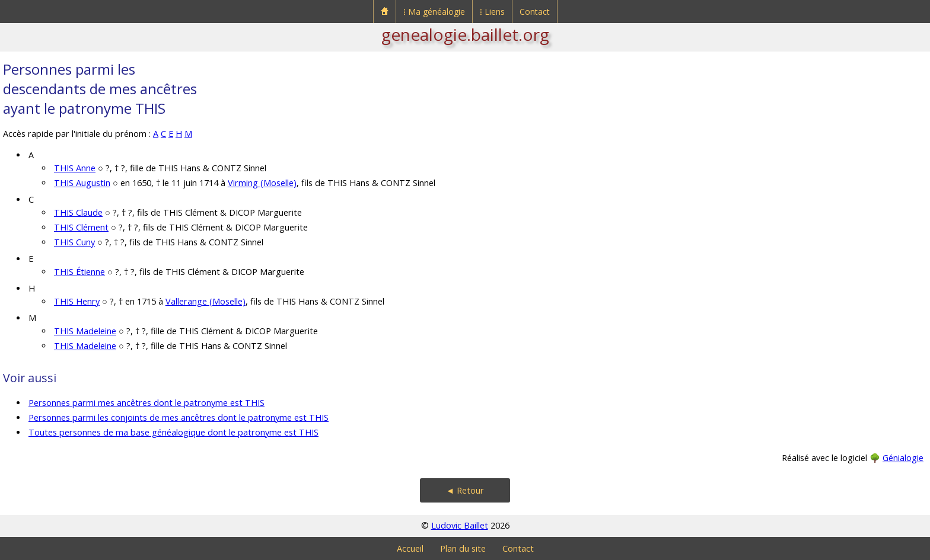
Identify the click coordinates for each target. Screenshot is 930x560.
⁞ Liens (492, 12)
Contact (535, 12)
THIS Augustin (82, 183)
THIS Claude (78, 212)
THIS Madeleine (85, 331)
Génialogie (903, 458)
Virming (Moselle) (262, 183)
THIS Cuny (74, 242)
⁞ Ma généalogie (434, 12)
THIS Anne (75, 168)
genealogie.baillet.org (465, 34)
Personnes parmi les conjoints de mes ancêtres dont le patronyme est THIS (179, 417)
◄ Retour (465, 490)
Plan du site (463, 548)
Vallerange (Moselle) (206, 301)
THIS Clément (81, 227)
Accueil (410, 548)
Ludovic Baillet (460, 525)
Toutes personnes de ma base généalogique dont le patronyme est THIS (173, 432)
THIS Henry (77, 301)
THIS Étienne (79, 272)
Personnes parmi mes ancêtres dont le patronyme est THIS (146, 403)
